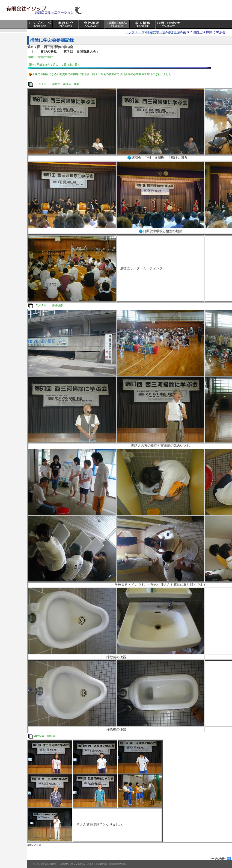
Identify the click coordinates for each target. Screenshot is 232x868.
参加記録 (174, 32)
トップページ (135, 32)
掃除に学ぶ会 (156, 32)
